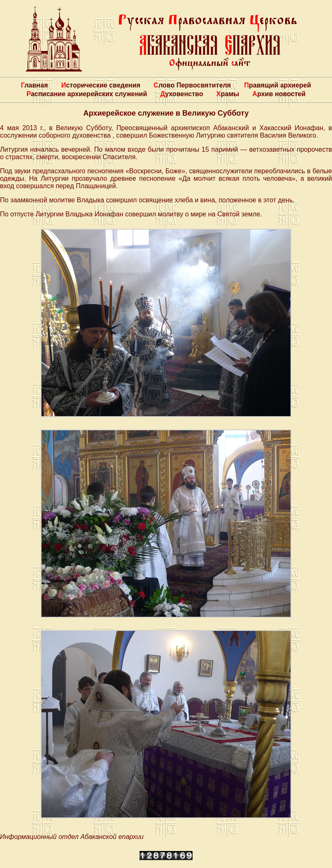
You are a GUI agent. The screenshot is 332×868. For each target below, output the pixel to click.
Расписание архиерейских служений (87, 94)
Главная (34, 85)
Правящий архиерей (277, 85)
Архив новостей (279, 94)
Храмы (228, 94)
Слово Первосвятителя (192, 85)
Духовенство (182, 94)
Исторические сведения (101, 85)
